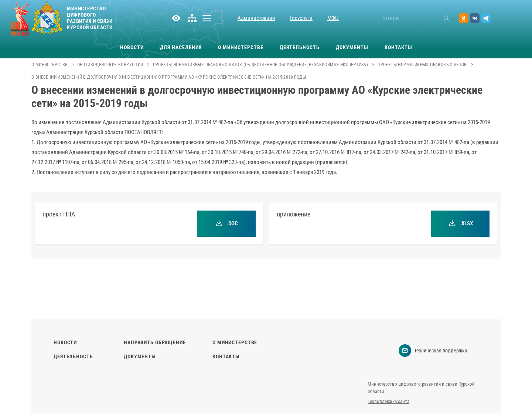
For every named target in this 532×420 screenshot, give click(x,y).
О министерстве (241, 47)
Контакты (398, 47)
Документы (352, 47)
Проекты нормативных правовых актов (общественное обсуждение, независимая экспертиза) (261, 65)
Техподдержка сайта (388, 401)
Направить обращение (155, 342)
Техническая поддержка (433, 351)
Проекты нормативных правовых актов (422, 65)
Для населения (181, 47)
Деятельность (300, 47)
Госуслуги (301, 18)
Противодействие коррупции (110, 65)
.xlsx (461, 223)
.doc (227, 223)
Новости (132, 47)
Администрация (256, 18)
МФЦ (333, 18)
